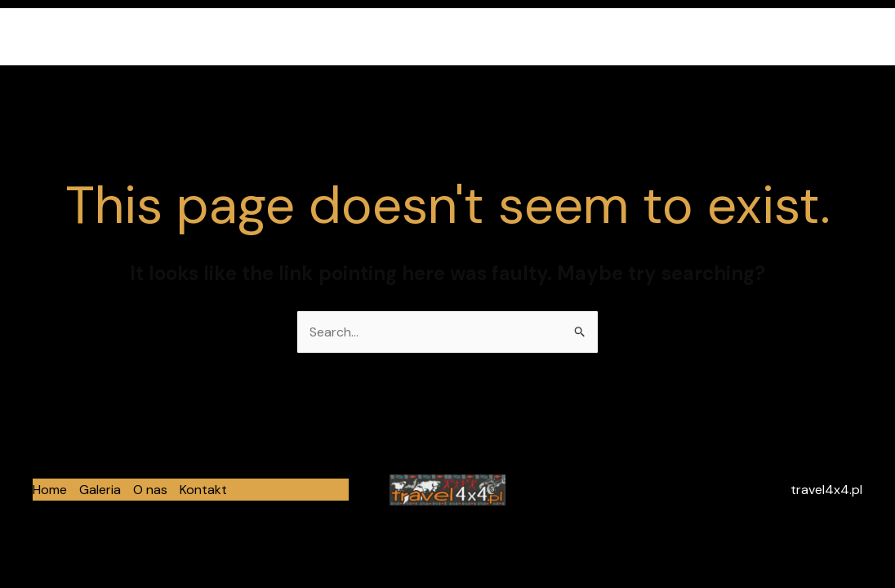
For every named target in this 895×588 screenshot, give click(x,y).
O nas (775, 36)
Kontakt (842, 36)
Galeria (711, 36)
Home (647, 36)
